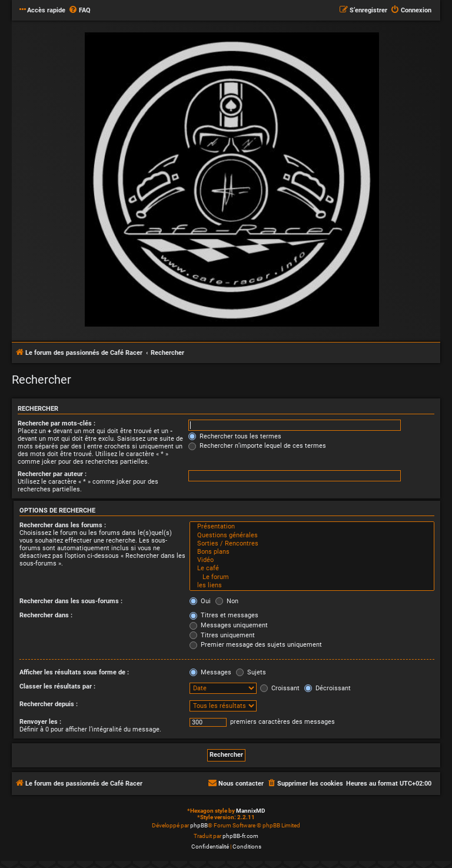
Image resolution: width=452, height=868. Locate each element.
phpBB (199, 825)
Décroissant (328, 688)
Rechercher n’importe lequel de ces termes (257, 446)
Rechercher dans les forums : (63, 525)
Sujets (251, 672)
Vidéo (312, 560)
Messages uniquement (229, 625)
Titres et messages (224, 615)
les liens (312, 586)
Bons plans (312, 552)
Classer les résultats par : (57, 686)
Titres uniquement (222, 635)
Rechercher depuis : (49, 704)
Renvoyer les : (40, 722)
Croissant (280, 688)
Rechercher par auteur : (52, 474)
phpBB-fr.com (240, 836)
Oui (200, 601)
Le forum (312, 577)
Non (227, 601)
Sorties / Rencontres (312, 544)
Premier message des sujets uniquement (256, 645)
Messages (210, 672)
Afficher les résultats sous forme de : (74, 672)
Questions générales (312, 536)
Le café (312, 568)
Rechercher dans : (46, 615)
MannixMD (251, 811)
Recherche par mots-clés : (56, 423)
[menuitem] (79, 11)
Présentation (312, 527)
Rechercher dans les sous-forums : (71, 601)
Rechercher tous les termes (235, 436)
